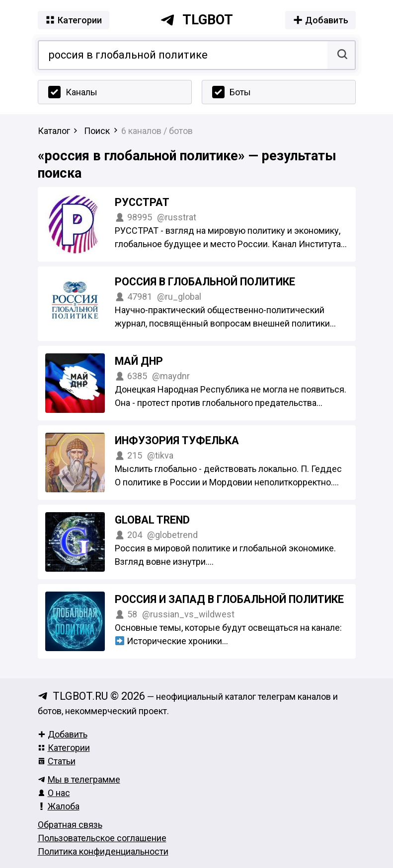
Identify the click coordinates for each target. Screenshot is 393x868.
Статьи (57, 761)
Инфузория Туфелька (177, 440)
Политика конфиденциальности (103, 851)
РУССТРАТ (142, 202)
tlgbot (196, 20)
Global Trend (152, 520)
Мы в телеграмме (79, 779)
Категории (64, 748)
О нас (54, 793)
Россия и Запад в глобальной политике (229, 599)
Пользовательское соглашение (102, 838)
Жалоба (59, 806)
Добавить (63, 734)
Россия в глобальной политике (205, 282)
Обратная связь (70, 825)
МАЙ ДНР (139, 361)
